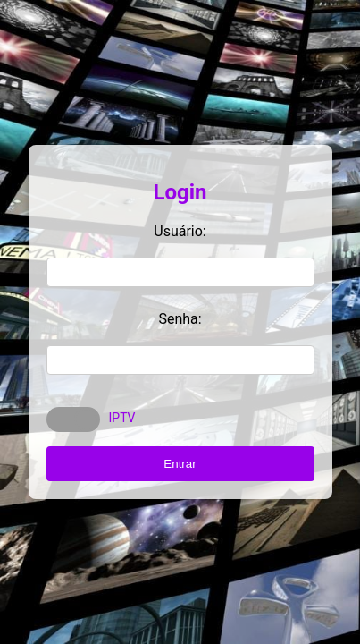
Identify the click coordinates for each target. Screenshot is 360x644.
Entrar (180, 464)
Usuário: (180, 231)
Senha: (180, 319)
